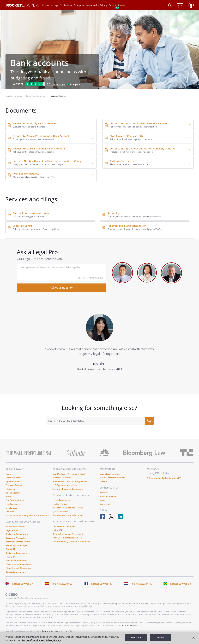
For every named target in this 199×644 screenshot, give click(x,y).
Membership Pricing (97, 5)
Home (8, 474)
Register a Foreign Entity (18, 542)
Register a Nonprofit (16, 538)
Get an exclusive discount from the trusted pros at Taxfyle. (135, 229)
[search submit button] (149, 421)
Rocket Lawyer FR (101, 584)
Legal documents (14, 478)
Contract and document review (31, 213)
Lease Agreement (61, 500)
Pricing (9, 497)
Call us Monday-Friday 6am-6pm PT (164, 478)
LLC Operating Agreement (65, 485)
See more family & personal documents (72, 541)
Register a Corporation (17, 534)
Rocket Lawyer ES (62, 584)
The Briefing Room (15, 500)
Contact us (105, 504)
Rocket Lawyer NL (141, 584)
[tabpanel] (100, 349)
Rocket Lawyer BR (180, 584)
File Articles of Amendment (19, 564)
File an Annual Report (16, 561)
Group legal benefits (110, 474)
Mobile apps (11, 508)
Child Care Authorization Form (67, 538)
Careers (103, 481)
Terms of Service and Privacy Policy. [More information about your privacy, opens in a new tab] (42, 640)
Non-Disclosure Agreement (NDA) (69, 474)
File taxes (10, 489)
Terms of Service (129, 625)
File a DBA (10, 557)
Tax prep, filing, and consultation (127, 226)
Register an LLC (13, 530)
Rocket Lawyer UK (23, 584)
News (102, 500)
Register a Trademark (16, 553)
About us (104, 493)
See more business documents (68, 489)
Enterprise (79, 5)
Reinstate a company (16, 572)
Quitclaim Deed (60, 511)
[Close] (194, 637)
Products (47, 5)
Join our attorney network (112, 478)
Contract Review (117, 5)
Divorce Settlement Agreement (68, 534)
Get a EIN (10, 549)
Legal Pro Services (63, 5)
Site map (10, 512)
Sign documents (13, 481)
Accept (160, 637)
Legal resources (13, 504)
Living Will (57, 530)
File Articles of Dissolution (18, 568)
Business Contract (62, 478)
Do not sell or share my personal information (27, 515)
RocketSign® (115, 213)
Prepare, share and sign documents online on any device (134, 216)
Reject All (136, 637)
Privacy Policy (69, 631)
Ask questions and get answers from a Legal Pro (36, 229)
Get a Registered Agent (17, 545)
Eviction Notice (60, 504)
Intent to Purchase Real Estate (68, 508)
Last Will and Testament (64, 526)
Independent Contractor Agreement (70, 481)
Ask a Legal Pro (13, 493)
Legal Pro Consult (23, 226)
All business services (16, 527)
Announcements (108, 496)
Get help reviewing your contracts (29, 216)
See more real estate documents (68, 515)
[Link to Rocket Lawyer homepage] (22, 6)
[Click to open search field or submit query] (170, 5)
